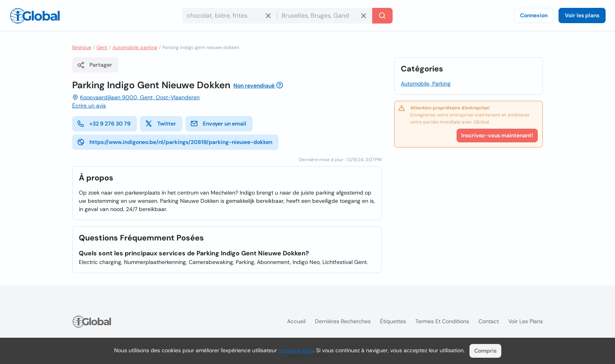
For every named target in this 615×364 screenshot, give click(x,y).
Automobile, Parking (426, 84)
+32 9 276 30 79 (104, 124)
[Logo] (35, 16)
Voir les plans (582, 15)
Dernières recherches (343, 321)
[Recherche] (382, 16)
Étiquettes (393, 321)
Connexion (534, 15)
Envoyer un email (218, 124)
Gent (102, 47)
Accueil (296, 321)
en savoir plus (296, 350)
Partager (95, 65)
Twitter (160, 124)
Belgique (82, 47)
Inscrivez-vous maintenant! (497, 135)
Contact (489, 321)
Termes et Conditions (442, 321)
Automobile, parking (135, 47)
